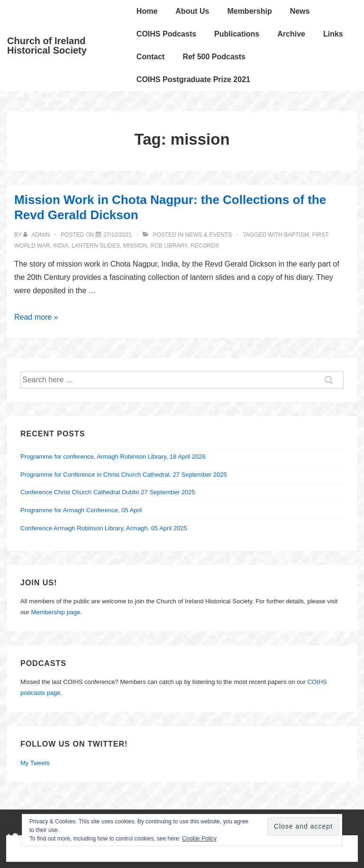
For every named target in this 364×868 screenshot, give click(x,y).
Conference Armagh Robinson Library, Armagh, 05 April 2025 (104, 528)
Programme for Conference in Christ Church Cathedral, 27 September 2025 (124, 475)
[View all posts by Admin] (37, 235)
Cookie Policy (199, 839)
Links (333, 34)
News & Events (209, 235)
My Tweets (35, 763)
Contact (151, 57)
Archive (291, 34)
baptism (296, 235)
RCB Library (169, 246)
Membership (249, 11)
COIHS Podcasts (166, 34)
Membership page (55, 612)
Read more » (36, 317)
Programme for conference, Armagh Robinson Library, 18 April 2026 (113, 457)
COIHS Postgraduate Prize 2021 (193, 79)
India (61, 246)
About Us (192, 11)
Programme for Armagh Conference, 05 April (81, 510)
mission (135, 246)
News (300, 11)
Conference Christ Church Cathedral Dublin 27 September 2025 (108, 492)
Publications (237, 34)
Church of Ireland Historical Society (47, 46)
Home (147, 11)
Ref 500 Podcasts (214, 57)
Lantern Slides (96, 246)
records (205, 246)
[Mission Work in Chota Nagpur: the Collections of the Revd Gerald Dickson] (118, 235)
